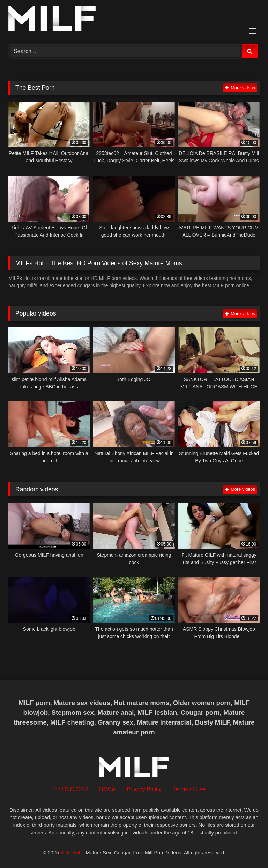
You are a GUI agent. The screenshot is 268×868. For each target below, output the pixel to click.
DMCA (107, 789)
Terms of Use (189, 789)
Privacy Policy (144, 789)
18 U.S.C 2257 (70, 789)
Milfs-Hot (70, 853)
